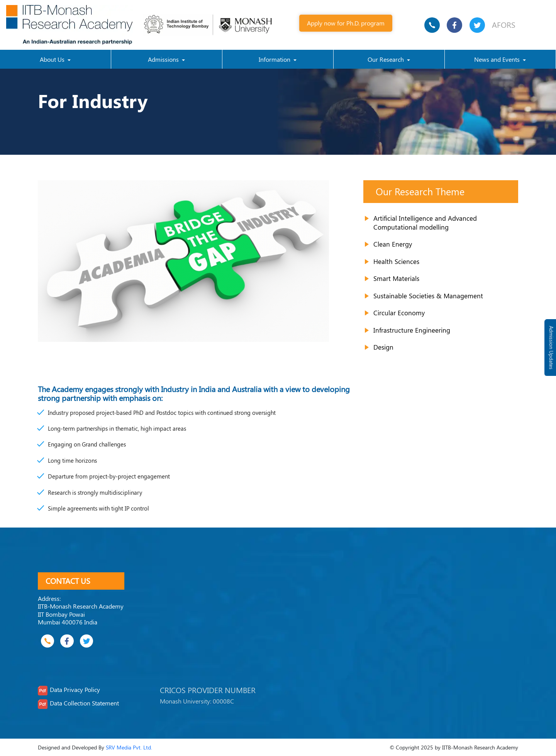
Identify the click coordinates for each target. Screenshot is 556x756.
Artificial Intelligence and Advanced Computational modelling (425, 222)
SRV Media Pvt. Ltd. (129, 747)
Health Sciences (396, 261)
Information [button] (275, 59)
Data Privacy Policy (75, 690)
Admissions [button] (164, 59)
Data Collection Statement (84, 703)
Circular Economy (399, 313)
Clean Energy (393, 244)
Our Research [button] (386, 59)
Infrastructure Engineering (412, 330)
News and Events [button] (498, 59)
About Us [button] (53, 59)
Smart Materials (396, 278)
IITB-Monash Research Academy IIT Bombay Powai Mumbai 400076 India (81, 614)
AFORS (504, 25)
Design (383, 347)
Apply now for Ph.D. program (346, 23)
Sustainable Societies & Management (428, 296)
